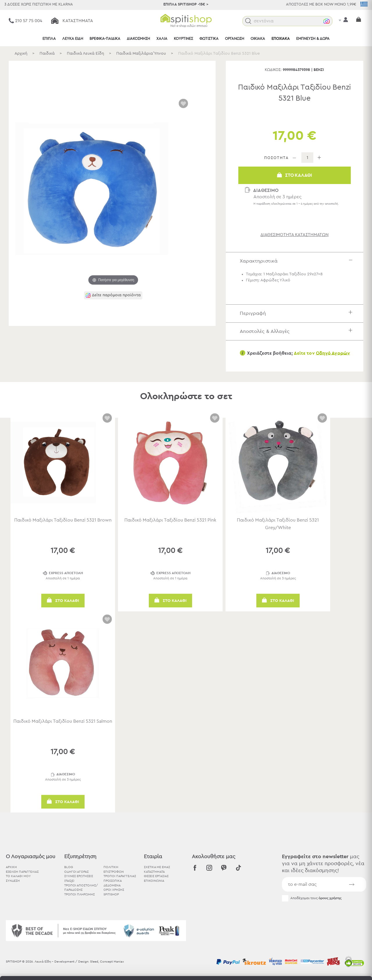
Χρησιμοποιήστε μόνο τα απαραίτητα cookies (323, 938)
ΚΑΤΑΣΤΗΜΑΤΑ (154, 872)
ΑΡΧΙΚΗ (11, 867)
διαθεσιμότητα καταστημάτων (295, 235)
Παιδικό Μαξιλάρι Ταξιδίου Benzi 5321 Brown (63, 520)
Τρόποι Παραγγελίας (120, 876)
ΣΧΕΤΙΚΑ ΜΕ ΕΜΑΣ (157, 867)
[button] (248, 21)
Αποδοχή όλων (323, 916)
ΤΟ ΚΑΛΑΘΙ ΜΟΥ (18, 876)
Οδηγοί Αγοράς (76, 872)
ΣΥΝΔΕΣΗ (13, 881)
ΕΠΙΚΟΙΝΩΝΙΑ (154, 881)
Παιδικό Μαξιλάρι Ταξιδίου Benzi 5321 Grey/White (278, 524)
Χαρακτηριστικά (298, 261)
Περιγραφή (298, 313)
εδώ (183, 937)
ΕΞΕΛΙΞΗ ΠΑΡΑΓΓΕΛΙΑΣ (22, 872)
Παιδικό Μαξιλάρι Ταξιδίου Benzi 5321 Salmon (63, 721)
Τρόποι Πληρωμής (79, 894)
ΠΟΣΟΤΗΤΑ (277, 158)
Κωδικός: (273, 70)
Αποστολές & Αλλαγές (298, 331)
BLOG (69, 867)
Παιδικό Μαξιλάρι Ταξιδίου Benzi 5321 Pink (170, 520)
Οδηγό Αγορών (333, 353)
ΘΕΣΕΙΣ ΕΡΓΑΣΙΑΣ (156, 876)
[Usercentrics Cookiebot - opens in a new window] (38, 969)
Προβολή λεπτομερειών (321, 969)
